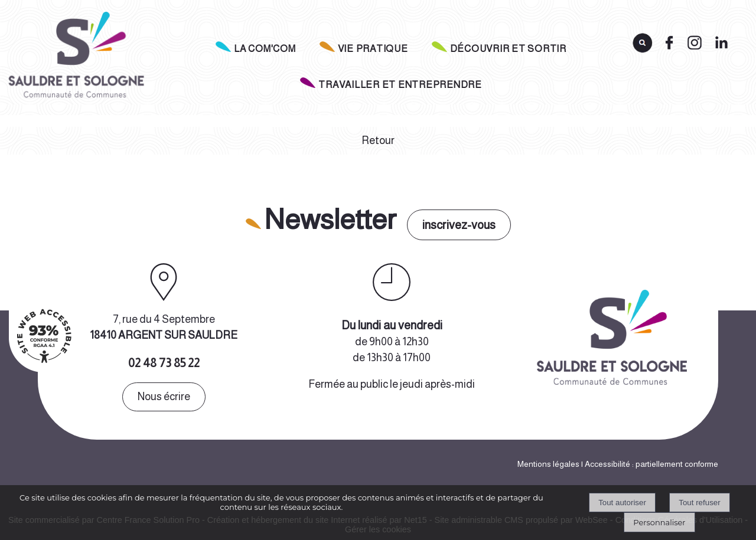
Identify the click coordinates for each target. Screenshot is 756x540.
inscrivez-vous (459, 225)
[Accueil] (75, 58)
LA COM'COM (265, 49)
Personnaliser (659, 522)
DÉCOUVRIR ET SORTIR (508, 49)
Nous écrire (164, 397)
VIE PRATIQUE (373, 49)
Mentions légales (548, 464)
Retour (378, 140)
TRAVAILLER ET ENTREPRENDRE (400, 85)
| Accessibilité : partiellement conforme (649, 464)
